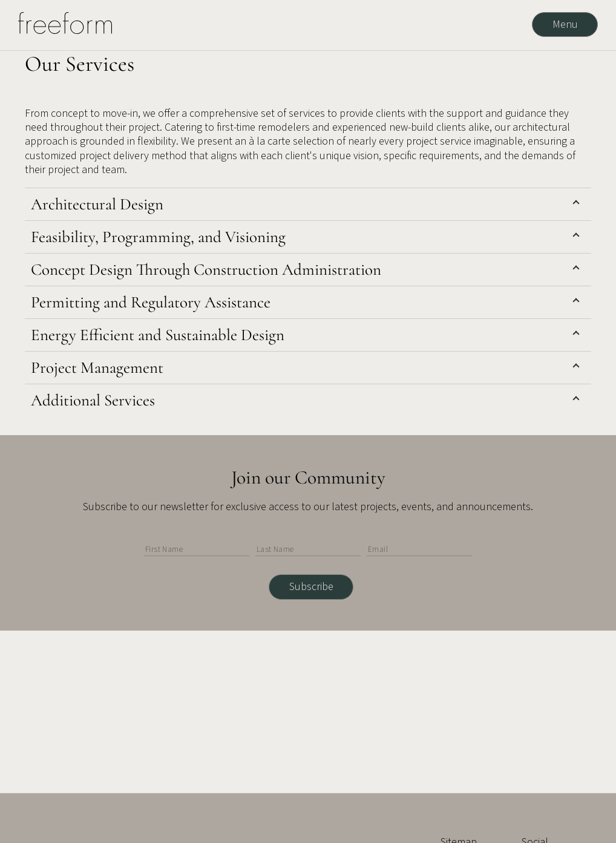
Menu (565, 25)
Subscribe (311, 587)
